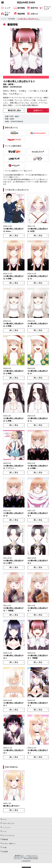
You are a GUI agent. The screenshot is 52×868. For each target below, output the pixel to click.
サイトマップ (18, 858)
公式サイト (38, 110)
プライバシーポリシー (20, 857)
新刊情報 (12, 19)
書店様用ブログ (19, 856)
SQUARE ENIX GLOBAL (31, 858)
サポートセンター (33, 857)
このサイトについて (32, 856)
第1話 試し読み (14, 110)
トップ (3, 19)
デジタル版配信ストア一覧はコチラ (19, 171)
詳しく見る (14, 236)
